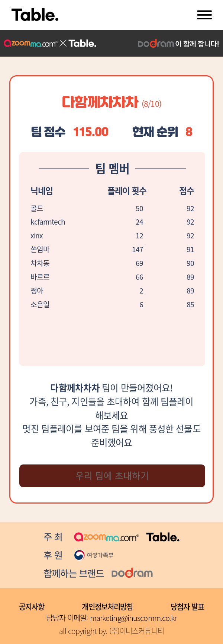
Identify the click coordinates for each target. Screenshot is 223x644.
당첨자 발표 (188, 607)
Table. (35, 15)
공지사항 (32, 607)
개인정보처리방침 (107, 607)
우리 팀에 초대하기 (112, 476)
